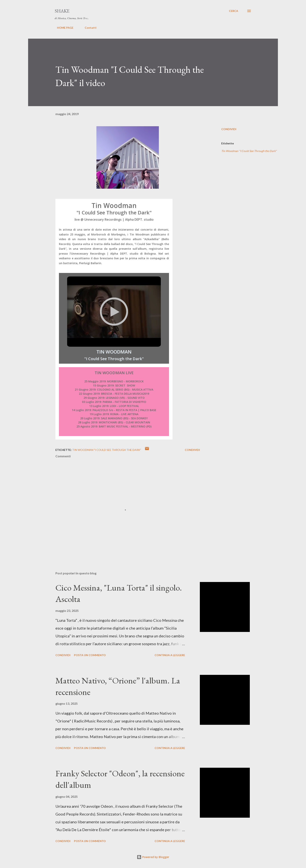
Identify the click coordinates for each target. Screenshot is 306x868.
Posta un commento (90, 655)
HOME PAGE (63, 28)
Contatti (88, 28)
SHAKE (62, 11)
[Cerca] (234, 11)
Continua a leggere (170, 655)
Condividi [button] (229, 129)
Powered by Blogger (153, 857)
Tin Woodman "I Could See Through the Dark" (249, 151)
